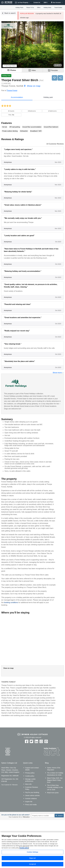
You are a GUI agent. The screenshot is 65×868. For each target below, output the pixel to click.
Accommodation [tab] (17, 97)
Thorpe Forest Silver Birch (20, 80)
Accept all (33, 864)
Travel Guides (58, 8)
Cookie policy (30, 776)
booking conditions (11, 602)
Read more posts (53, 793)
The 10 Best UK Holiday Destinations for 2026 (55, 774)
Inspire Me (29, 802)
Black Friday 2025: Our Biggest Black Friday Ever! (55, 780)
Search (60, 816)
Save (55, 78)
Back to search (10, 13)
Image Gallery (10, 66)
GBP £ (45, 3)
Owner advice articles (32, 795)
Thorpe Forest (12, 90)
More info (28, 784)
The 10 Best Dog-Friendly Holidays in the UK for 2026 (55, 787)
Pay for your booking (32, 792)
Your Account (57, 2)
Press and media (31, 805)
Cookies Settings (32, 852)
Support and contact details (32, 769)
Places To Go (30, 8)
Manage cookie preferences (30, 780)
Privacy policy (30, 773)
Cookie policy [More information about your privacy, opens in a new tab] (24, 848)
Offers (39, 8)
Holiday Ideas (47, 8)
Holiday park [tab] (48, 97)
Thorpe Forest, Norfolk (21, 86)
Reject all (32, 858)
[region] (32, 850)
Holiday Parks (19, 8)
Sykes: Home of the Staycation (54, 769)
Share (60, 78)
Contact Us (37, 3)
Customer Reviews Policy (32, 788)
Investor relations (31, 799)
